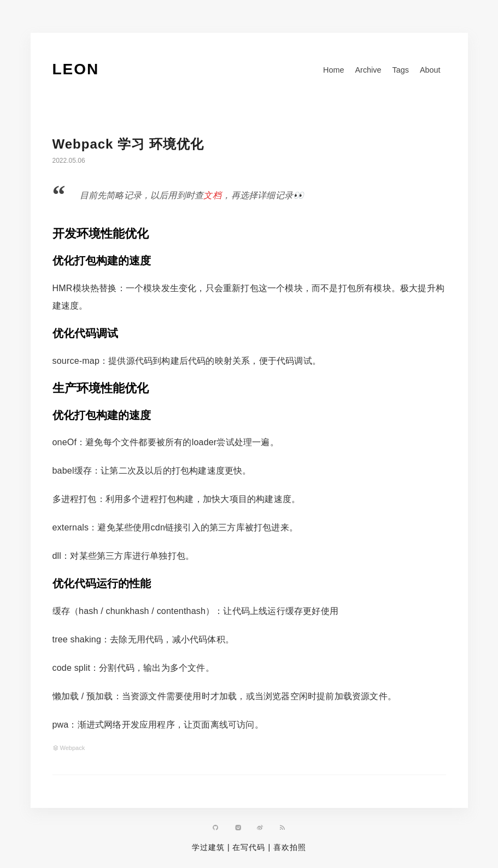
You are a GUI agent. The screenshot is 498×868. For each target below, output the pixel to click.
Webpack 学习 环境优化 (128, 144)
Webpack (73, 748)
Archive (368, 70)
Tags (400, 70)
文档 (213, 195)
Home (333, 70)
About (430, 70)
